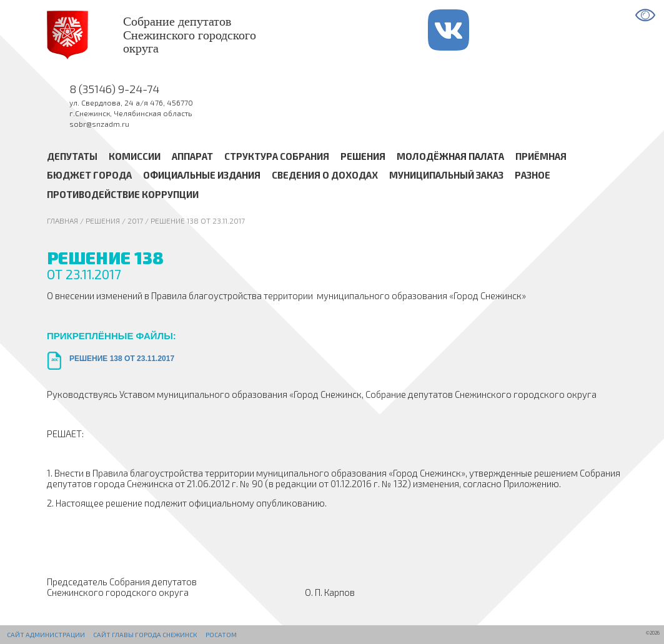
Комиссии (135, 156)
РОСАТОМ (221, 635)
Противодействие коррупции (123, 194)
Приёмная (541, 156)
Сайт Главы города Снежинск (145, 635)
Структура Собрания (277, 156)
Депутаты (72, 156)
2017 (135, 220)
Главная (62, 220)
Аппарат (192, 156)
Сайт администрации (46, 635)
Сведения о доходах (325, 176)
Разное (533, 176)
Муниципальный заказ (446, 176)
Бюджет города (89, 176)
